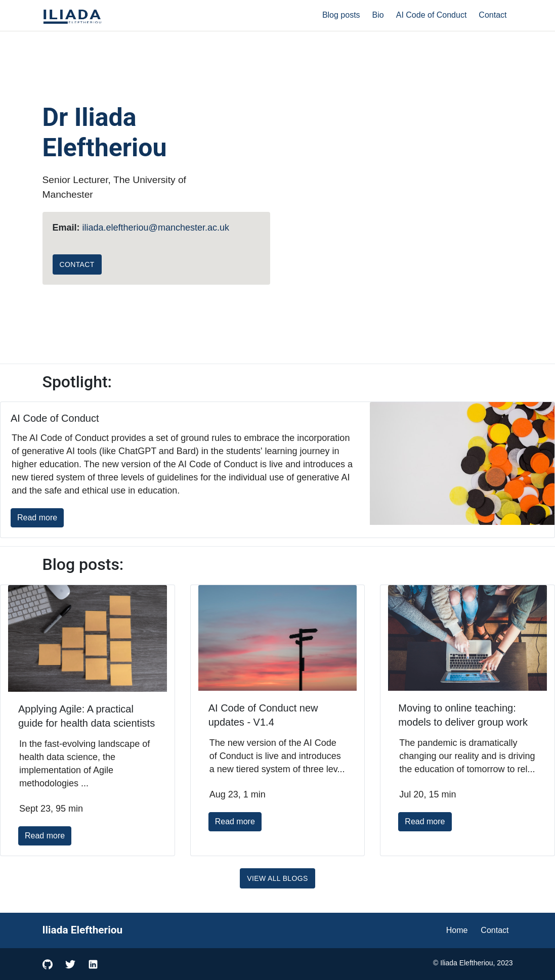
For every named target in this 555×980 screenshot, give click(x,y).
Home (457, 930)
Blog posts (341, 15)
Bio (378, 15)
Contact (493, 15)
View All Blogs (277, 878)
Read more (37, 518)
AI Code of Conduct (432, 15)
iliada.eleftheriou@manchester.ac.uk (156, 228)
